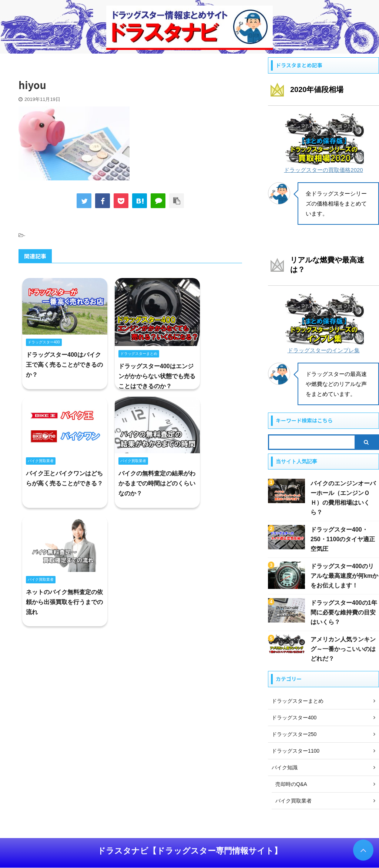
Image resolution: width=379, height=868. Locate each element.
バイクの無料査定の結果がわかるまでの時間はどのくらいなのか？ (157, 483)
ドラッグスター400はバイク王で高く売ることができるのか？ (64, 365)
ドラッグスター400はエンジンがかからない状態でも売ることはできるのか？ (157, 376)
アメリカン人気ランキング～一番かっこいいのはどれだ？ (343, 649)
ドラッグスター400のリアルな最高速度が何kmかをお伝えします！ (344, 576)
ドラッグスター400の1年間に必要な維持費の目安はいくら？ (344, 612)
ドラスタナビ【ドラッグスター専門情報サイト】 (190, 851)
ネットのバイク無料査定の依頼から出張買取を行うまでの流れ (64, 602)
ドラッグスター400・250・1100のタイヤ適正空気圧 (343, 539)
